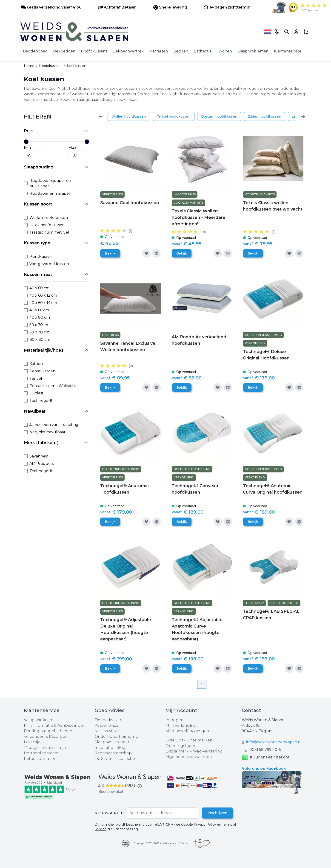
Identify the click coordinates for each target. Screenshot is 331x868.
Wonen (225, 51)
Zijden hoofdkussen (264, 116)
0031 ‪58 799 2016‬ (265, 750)
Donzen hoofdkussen (219, 116)
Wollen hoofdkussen (129, 116)
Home (29, 66)
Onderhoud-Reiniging (117, 736)
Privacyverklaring (206, 751)
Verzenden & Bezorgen (46, 736)
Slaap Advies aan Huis (116, 742)
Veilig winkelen (39, 720)
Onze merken (200, 740)
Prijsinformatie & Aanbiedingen (55, 725)
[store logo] (140, 32)
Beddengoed (35, 51)
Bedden (181, 51)
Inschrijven (217, 813)
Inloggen (175, 720)
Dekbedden (64, 51)
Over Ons (174, 740)
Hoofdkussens (94, 51)
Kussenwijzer (107, 725)
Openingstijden (181, 746)
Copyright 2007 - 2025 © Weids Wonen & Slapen (162, 843)
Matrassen (158, 51)
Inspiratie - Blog (110, 748)
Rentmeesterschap (113, 753)
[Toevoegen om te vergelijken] (157, 253)
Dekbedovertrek (128, 51)
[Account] (296, 32)
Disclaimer (176, 751)
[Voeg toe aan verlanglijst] (146, 253)
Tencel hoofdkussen (174, 116)
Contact (251, 710)
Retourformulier (40, 759)
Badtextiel (203, 51)
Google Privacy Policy (199, 825)
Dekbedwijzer (108, 720)
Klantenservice (288, 51)
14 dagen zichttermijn (45, 748)
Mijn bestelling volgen (187, 731)
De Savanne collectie (115, 759)
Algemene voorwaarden (189, 757)
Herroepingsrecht (41, 753)
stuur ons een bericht (266, 757)
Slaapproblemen (253, 51)
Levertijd (32, 742)
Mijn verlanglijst (181, 725)
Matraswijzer (107, 731)
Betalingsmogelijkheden (48, 731)
